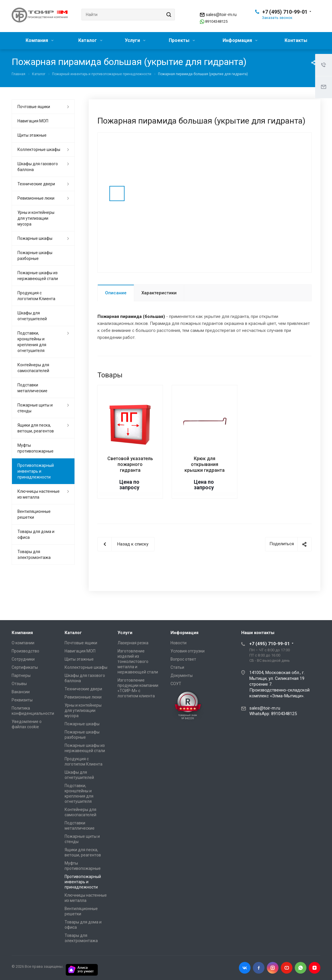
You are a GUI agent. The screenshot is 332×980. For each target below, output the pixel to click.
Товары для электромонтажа (34, 555)
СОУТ (176, 684)
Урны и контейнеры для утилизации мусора (36, 218)
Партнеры (21, 675)
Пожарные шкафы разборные (35, 256)
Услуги (135, 40)
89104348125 (216, 21)
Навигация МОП (33, 121)
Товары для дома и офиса (36, 534)
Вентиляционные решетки (34, 514)
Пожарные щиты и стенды (35, 408)
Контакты (296, 40)
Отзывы (19, 684)
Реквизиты (22, 700)
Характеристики (159, 293)
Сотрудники (23, 659)
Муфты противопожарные (35, 448)
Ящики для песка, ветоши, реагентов (36, 428)
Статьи (177, 667)
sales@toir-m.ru (221, 15)
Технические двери (36, 184)
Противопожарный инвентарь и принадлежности (36, 471)
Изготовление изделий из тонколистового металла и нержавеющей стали (138, 661)
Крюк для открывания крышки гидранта (205, 464)
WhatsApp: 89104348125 (273, 714)
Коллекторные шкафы (39, 149)
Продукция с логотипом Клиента (36, 296)
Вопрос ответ (183, 659)
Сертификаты (25, 667)
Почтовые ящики (34, 107)
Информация (240, 40)
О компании (23, 643)
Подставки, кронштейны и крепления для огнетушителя (32, 342)
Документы (182, 675)
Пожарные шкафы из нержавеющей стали (38, 276)
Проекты (182, 40)
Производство (25, 651)
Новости (179, 643)
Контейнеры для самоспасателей (33, 368)
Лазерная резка (133, 643)
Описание (116, 293)
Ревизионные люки (36, 198)
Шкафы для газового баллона (38, 167)
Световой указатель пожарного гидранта (130, 464)
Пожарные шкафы (35, 238)
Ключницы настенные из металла (39, 494)
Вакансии (21, 692)
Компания (40, 40)
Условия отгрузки (188, 651)
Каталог (90, 40)
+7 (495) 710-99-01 (285, 12)
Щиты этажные (32, 135)
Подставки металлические (32, 388)
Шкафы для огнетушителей (32, 316)
